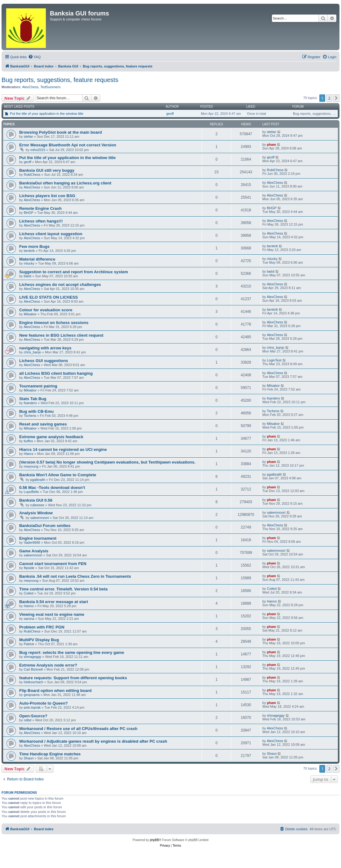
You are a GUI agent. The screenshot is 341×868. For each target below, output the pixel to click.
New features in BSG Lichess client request (61, 335)
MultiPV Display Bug (39, 640)
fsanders (30, 403)
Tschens (30, 416)
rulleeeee (37, 505)
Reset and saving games (43, 424)
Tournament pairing (38, 386)
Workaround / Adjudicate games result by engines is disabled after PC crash (93, 741)
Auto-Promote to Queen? (44, 703)
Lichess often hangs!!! (41, 221)
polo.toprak (32, 707)
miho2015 (38, 150)
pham (271, 145)
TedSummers (50, 87)
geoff (170, 114)
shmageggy (33, 657)
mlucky (29, 263)
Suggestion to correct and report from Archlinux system (74, 272)
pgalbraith (38, 480)
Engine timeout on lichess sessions (54, 323)
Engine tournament (38, 538)
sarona (29, 619)
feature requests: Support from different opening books (73, 678)
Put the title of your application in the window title (47, 114)
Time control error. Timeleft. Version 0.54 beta (63, 589)
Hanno (29, 606)
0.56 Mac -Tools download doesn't (52, 488)
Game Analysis (34, 551)
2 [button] (329, 98)
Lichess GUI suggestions (44, 361)
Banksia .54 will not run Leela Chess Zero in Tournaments (75, 576)
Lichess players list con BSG (47, 196)
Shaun (29, 758)
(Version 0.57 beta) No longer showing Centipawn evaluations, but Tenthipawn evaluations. (107, 462)
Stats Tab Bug (33, 399)
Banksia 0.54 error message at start (54, 602)
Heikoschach (34, 682)
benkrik (29, 251)
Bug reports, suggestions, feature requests (60, 80)
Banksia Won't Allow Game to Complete (58, 475)
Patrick (29, 644)
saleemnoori (40, 518)
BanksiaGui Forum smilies (45, 526)
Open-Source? (33, 716)
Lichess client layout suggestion (51, 234)
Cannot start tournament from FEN (53, 564)
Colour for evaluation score (46, 310)
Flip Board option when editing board (55, 691)
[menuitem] (34, 57)
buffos (28, 441)
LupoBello (31, 492)
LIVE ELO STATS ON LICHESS (48, 297)
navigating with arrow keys (45, 348)
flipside (29, 568)
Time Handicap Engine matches (50, 754)
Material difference (37, 259)
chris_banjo (33, 352)
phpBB (155, 840)
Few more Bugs (34, 246)
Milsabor (30, 314)
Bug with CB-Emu (36, 411)
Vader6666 (32, 542)
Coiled (29, 593)
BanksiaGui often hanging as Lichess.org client (65, 183)
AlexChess (31, 87)
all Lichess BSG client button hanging (56, 373)
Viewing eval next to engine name (52, 614)
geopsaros (32, 695)
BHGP (29, 213)
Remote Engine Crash (40, 208)
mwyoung (31, 466)
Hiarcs (29, 454)
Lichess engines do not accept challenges (60, 285)
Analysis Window (36, 513)
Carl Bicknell (33, 669)
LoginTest (274, 360)
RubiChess (32, 175)
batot (28, 276)
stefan (28, 136)
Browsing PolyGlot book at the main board (61, 132)
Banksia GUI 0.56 (36, 500)
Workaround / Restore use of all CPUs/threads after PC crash (78, 729)
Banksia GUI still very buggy (47, 170)
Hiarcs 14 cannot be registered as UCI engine (63, 449)
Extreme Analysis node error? (48, 665)
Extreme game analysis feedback (51, 437)
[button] (336, 98)
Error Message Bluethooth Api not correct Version (68, 145)
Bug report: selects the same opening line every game (72, 652)
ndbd (28, 720)
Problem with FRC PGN (42, 627)
